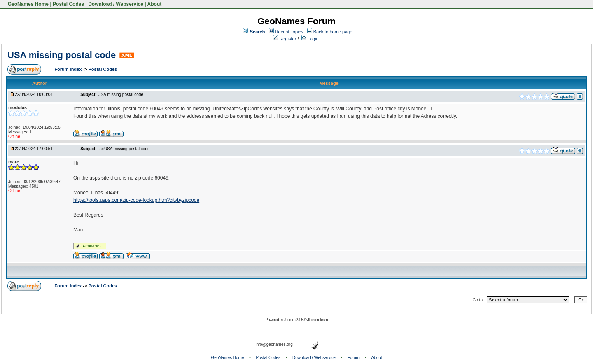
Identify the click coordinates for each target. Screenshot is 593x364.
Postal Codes (68, 4)
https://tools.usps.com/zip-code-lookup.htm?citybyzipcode (136, 200)
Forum (354, 358)
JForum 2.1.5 (294, 320)
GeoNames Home (27, 4)
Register (285, 39)
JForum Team (318, 320)
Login (310, 39)
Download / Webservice (116, 4)
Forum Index (69, 69)
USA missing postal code (62, 55)
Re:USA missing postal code (124, 149)
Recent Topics (289, 32)
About (155, 4)
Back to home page (333, 32)
